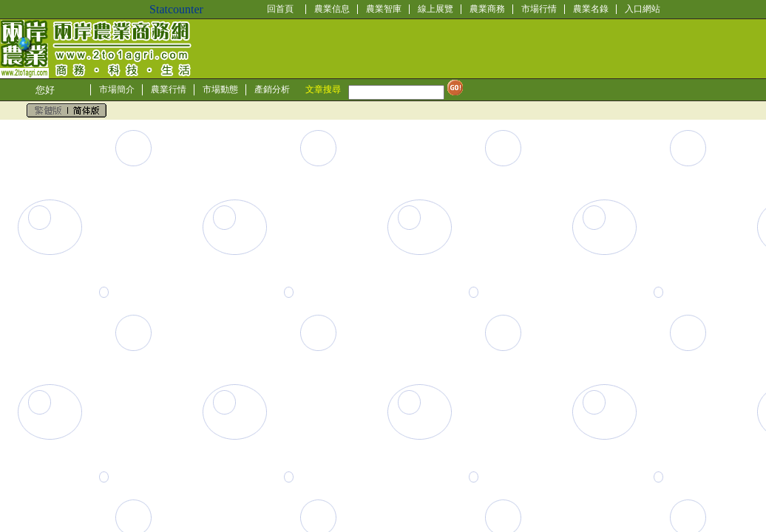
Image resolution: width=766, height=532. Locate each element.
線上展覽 (435, 9)
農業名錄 (591, 9)
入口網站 (643, 9)
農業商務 (487, 9)
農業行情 (169, 89)
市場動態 (220, 89)
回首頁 (280, 9)
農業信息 (332, 9)
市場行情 (539, 9)
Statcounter (176, 9)
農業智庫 (384, 9)
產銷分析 (272, 89)
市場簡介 (117, 89)
